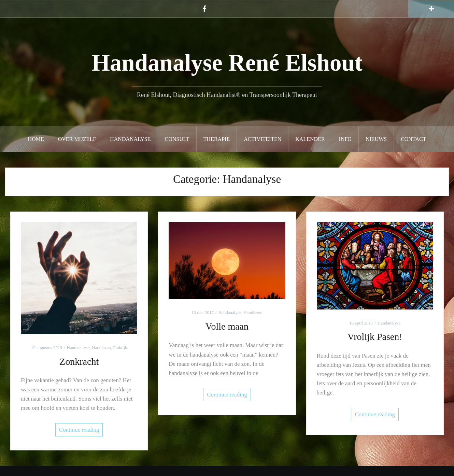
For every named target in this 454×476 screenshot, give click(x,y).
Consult (177, 139)
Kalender (310, 139)
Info (345, 139)
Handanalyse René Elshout (227, 63)
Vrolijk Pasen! (375, 337)
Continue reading (79, 430)
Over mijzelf (77, 139)
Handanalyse (130, 139)
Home (36, 139)
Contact (413, 139)
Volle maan (227, 326)
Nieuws (376, 139)
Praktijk (120, 348)
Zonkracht (79, 362)
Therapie (217, 139)
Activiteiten (263, 139)
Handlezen (101, 348)
